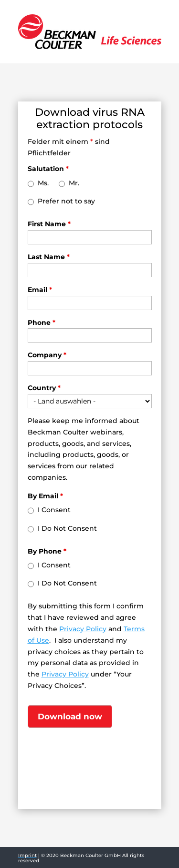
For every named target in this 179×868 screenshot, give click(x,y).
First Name (49, 224)
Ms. (43, 183)
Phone (42, 323)
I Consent (54, 510)
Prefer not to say (66, 201)
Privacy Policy (83, 629)
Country (44, 388)
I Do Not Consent (67, 528)
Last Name (49, 257)
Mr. (74, 183)
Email (40, 290)
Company (47, 355)
